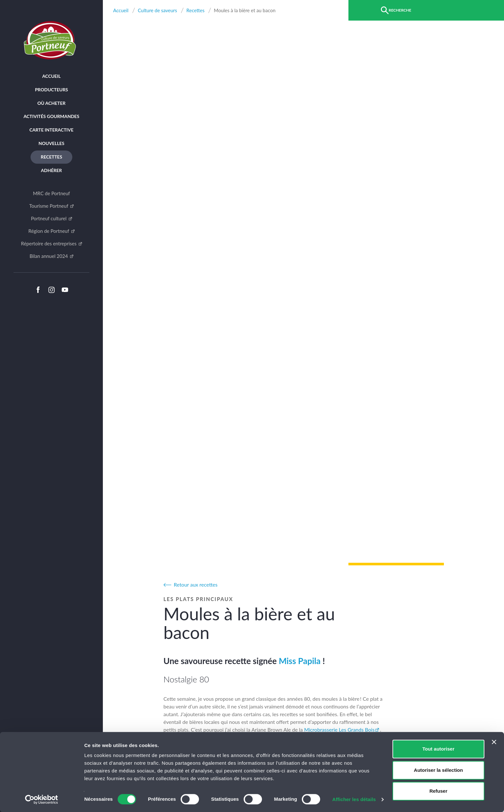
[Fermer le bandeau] (494, 742)
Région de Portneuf (49, 231)
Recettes (52, 157)
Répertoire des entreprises (49, 243)
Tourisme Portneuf (49, 206)
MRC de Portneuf (51, 193)
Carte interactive (52, 130)
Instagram (51, 290)
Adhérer (51, 170)
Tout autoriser (438, 749)
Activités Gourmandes (51, 116)
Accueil (51, 76)
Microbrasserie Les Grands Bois (339, 730)
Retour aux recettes (196, 584)
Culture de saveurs (157, 10)
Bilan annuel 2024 (49, 256)
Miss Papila (300, 661)
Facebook (38, 290)
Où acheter (51, 103)
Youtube (65, 290)
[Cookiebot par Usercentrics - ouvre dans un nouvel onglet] (42, 799)
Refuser (438, 791)
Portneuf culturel (49, 218)
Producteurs (52, 90)
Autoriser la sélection (439, 770)
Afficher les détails (354, 799)
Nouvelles (52, 143)
